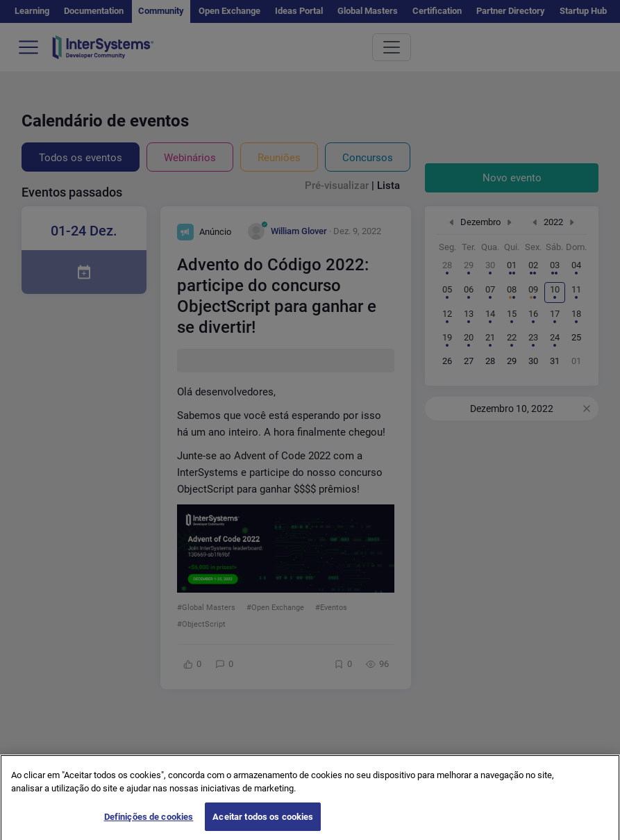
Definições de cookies (149, 824)
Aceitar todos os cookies (263, 824)
